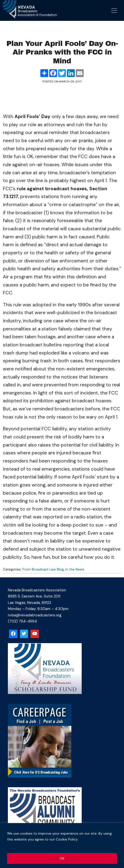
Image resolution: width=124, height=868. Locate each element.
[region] (62, 846)
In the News (75, 569)
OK (62, 858)
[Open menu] (114, 11)
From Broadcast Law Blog (43, 569)
